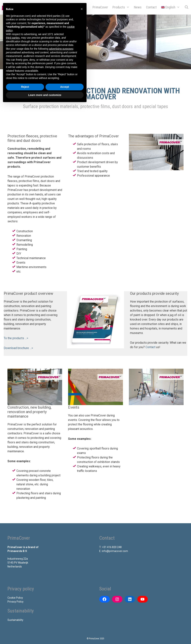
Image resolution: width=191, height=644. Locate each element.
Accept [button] (65, 87)
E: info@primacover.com (114, 551)
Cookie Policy (15, 598)
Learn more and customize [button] (45, 95)
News (138, 7)
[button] (82, 9)
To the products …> (16, 338)
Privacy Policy (15, 602)
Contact (151, 7)
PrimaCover (100, 7)
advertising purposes (61, 49)
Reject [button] (25, 87)
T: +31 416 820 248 (110, 547)
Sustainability (15, 620)
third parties (13, 38)
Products (122, 7)
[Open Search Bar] (187, 7)
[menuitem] (171, 7)
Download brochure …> (18, 348)
